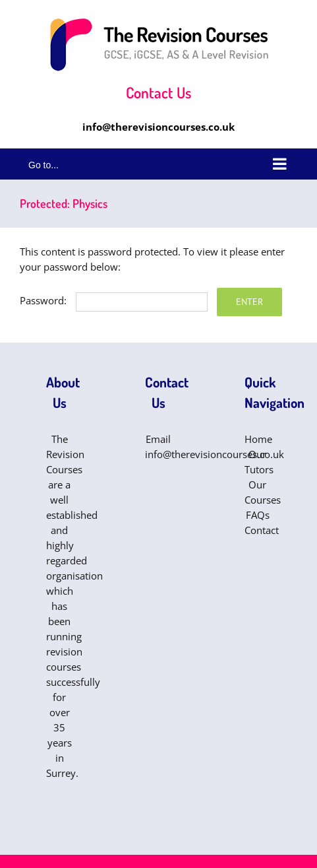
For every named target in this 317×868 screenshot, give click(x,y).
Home (258, 439)
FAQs (258, 515)
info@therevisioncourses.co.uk (158, 127)
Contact (262, 530)
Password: (114, 300)
